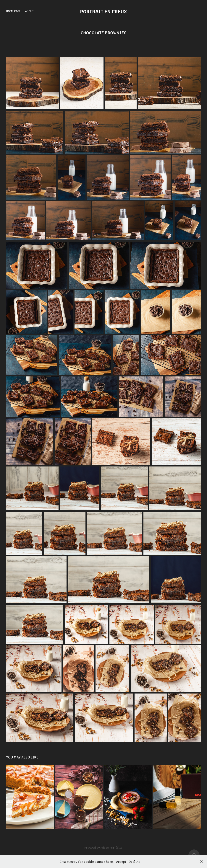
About (29, 11)
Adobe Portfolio (111, 847)
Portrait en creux (103, 11)
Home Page (13, 11)
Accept (121, 862)
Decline (135, 862)
